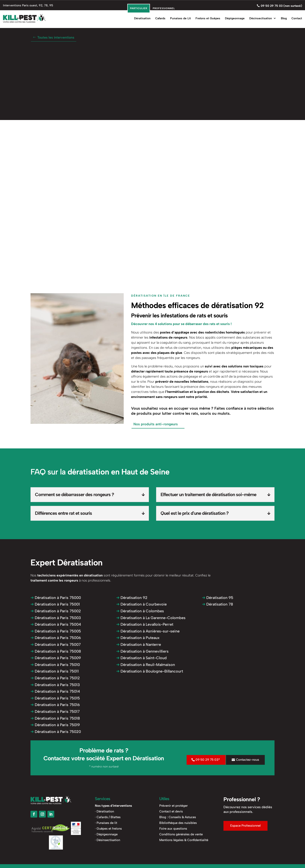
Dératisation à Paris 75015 (55, 698)
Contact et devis (171, 811)
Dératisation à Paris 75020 (56, 731)
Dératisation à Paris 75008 (56, 651)
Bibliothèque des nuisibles (178, 822)
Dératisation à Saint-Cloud (141, 658)
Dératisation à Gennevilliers (142, 651)
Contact (297, 17)
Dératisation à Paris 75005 (56, 631)
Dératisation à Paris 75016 (55, 705)
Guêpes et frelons (109, 828)
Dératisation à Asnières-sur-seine (148, 631)
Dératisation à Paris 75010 (55, 664)
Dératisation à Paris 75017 (55, 711)
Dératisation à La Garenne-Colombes (151, 617)
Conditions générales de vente (181, 834)
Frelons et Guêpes (208, 17)
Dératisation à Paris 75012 (55, 678)
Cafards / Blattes (109, 817)
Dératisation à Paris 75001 (55, 604)
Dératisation (142, 17)
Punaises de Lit (180, 17)
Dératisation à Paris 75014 (55, 691)
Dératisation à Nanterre (139, 644)
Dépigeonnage (235, 17)
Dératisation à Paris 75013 (55, 684)
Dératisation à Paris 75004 (56, 624)
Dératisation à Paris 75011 (55, 671)
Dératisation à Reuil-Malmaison (146, 664)
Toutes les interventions (56, 37)
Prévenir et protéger (173, 805)
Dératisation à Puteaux (138, 638)
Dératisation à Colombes (140, 611)
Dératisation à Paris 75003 (56, 617)
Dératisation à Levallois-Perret (145, 624)
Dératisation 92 (132, 597)
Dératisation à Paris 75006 (56, 638)
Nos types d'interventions (113, 805)
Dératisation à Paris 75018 (55, 718)
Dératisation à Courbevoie (141, 604)
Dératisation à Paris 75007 (56, 644)
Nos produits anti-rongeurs (155, 424)
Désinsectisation (261, 17)
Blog (284, 17)
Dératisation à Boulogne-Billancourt (150, 671)
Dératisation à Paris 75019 (55, 724)
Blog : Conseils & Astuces (178, 817)
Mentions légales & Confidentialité (184, 840)
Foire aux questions (173, 828)
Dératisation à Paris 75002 (56, 611)
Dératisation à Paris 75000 (56, 597)
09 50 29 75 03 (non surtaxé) (281, 5)
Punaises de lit (107, 822)
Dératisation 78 (218, 604)
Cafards (160, 17)
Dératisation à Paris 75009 (56, 658)
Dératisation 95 (218, 597)
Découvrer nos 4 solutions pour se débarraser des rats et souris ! (181, 324)
